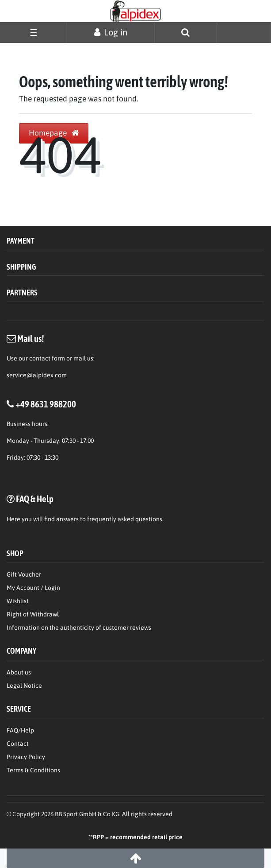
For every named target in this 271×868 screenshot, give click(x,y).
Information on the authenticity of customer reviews (79, 628)
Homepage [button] (54, 133)
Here (13, 519)
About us (19, 672)
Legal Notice (24, 686)
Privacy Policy (26, 757)
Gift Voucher (24, 574)
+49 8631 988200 (46, 404)
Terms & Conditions (33, 770)
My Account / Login (33, 588)
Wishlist (18, 601)
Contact (18, 744)
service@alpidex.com (37, 375)
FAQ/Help (20, 730)
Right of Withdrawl (33, 614)
